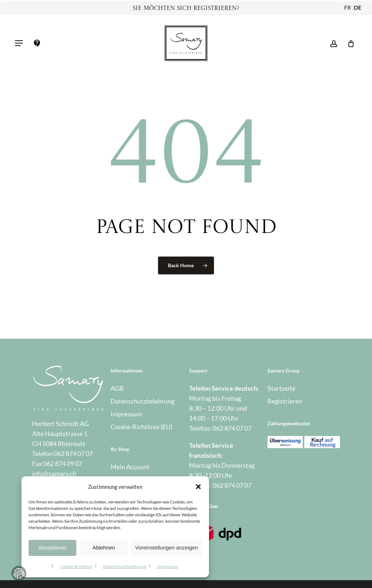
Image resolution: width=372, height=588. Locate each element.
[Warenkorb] (348, 43)
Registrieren (285, 401)
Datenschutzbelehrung (125, 566)
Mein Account (130, 467)
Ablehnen (104, 548)
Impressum (167, 566)
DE (358, 7)
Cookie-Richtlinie (76, 566)
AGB (117, 388)
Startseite (281, 388)
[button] (198, 487)
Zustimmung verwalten (19, 573)
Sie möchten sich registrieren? (186, 9)
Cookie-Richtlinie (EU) (141, 427)
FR (348, 7)
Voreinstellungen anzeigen (167, 548)
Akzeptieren (52, 548)
